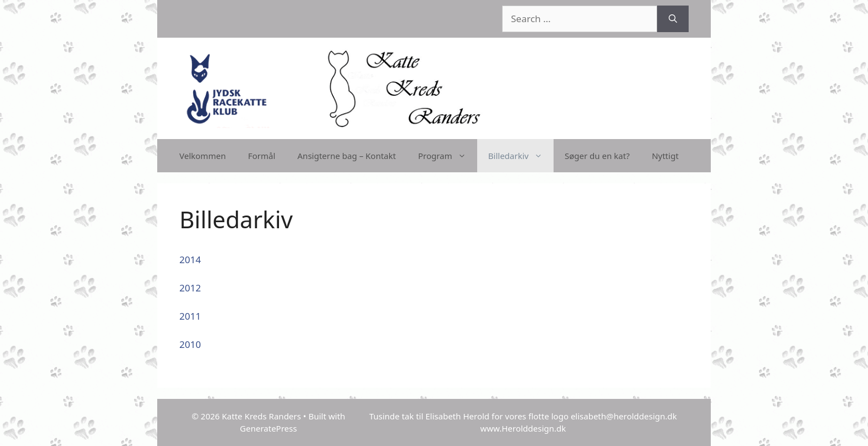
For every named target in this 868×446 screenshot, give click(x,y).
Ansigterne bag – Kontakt (347, 156)
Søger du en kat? (597, 156)
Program (448, 156)
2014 (190, 260)
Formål (262, 156)
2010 (190, 344)
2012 (190, 288)
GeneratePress (268, 428)
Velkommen (203, 156)
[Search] (673, 19)
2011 (190, 316)
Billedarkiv (521, 156)
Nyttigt (665, 156)
